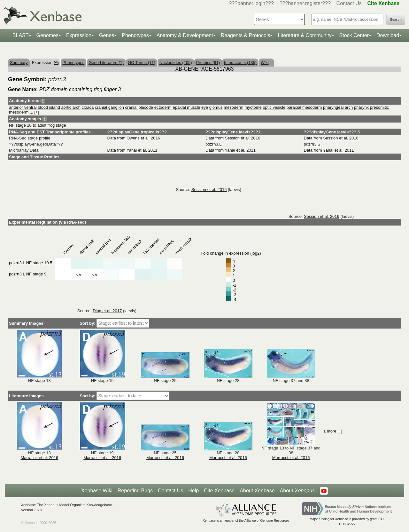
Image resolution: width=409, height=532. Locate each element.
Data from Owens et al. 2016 (134, 138)
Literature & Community (305, 35)
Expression (79, 35)
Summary (19, 63)
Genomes (47, 35)
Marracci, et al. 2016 (40, 458)
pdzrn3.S (312, 144)
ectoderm (163, 107)
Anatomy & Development (185, 35)
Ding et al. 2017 (107, 311)
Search (396, 20)
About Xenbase (257, 491)
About (297, 491)
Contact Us (349, 3)
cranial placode (139, 107)
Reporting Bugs (135, 491)
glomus (216, 107)
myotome (253, 107)
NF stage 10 (21, 125)
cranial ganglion (109, 107)
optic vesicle (274, 107)
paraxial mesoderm (304, 107)
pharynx (361, 107)
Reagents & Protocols (246, 35)
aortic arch (71, 107)
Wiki (266, 63)
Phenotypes (135, 35)
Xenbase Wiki (97, 491)
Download (388, 35)
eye (205, 107)
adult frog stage (52, 125)
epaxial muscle (186, 107)
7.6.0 (38, 510)
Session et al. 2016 (209, 190)
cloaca (88, 107)
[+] (37, 112)
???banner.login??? (251, 3)
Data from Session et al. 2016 (233, 138)
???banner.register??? (305, 3)
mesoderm (233, 107)
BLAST (21, 35)
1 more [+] (333, 431)
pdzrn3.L (214, 144)
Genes (107, 35)
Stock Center (354, 35)
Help (193, 491)
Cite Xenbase (219, 491)
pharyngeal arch (338, 107)
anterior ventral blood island (35, 107)
